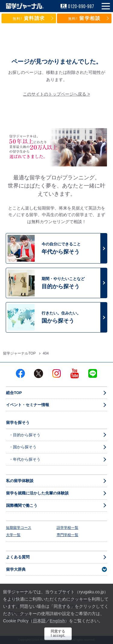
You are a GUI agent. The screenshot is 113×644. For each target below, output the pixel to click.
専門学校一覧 (67, 535)
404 (46, 353)
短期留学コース (19, 528)
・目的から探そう (25, 435)
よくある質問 (18, 557)
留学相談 (84, 18)
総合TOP (14, 393)
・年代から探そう (25, 459)
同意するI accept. (58, 633)
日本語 (39, 621)
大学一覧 (13, 535)
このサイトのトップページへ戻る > (56, 94)
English (57, 621)
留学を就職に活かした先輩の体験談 (37, 493)
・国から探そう (23, 447)
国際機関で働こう (22, 505)
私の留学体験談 (20, 481)
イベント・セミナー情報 (28, 405)
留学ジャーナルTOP (19, 353)
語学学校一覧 (67, 528)
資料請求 (29, 18)
